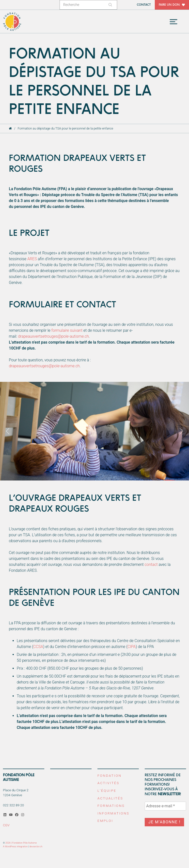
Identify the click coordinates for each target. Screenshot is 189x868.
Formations (111, 806)
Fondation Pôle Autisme (12, 22)
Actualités (110, 798)
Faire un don (169, 5)
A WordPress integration (15, 846)
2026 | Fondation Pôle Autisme (21, 843)
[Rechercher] (111, 5)
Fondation (110, 776)
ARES (32, 259)
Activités (108, 783)
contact (151, 565)
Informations (113, 813)
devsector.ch (36, 846)
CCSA (38, 647)
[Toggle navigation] (173, 22)
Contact (144, 5)
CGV (6, 825)
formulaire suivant (67, 331)
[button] (8, 432)
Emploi (105, 821)
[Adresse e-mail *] (165, 806)
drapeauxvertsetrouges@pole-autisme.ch (53, 337)
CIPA (132, 647)
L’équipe (107, 791)
